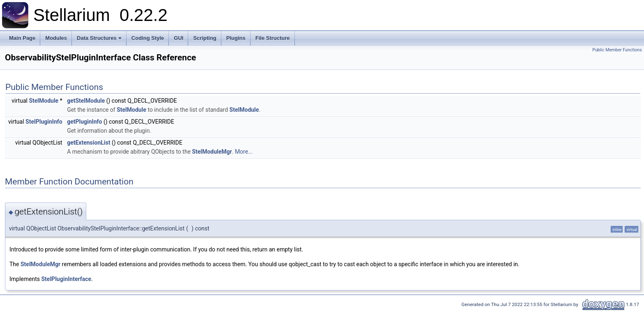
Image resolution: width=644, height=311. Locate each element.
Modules (56, 38)
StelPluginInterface (67, 279)
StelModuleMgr (212, 152)
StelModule (44, 101)
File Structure (273, 38)
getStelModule (86, 101)
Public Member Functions (617, 50)
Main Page (22, 38)
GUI (178, 38)
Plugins (236, 38)
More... (244, 152)
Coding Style (148, 38)
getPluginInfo (84, 122)
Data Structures (99, 38)
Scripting (205, 38)
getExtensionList (89, 143)
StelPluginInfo (44, 122)
